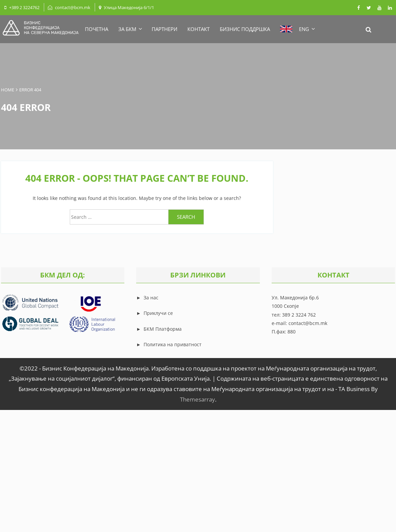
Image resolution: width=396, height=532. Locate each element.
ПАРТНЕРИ (164, 29)
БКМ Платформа (163, 329)
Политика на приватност (173, 344)
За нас (150, 298)
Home (8, 90)
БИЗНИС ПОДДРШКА (245, 29)
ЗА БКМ (130, 29)
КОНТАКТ (199, 29)
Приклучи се (158, 313)
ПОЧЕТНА (97, 29)
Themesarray (197, 399)
